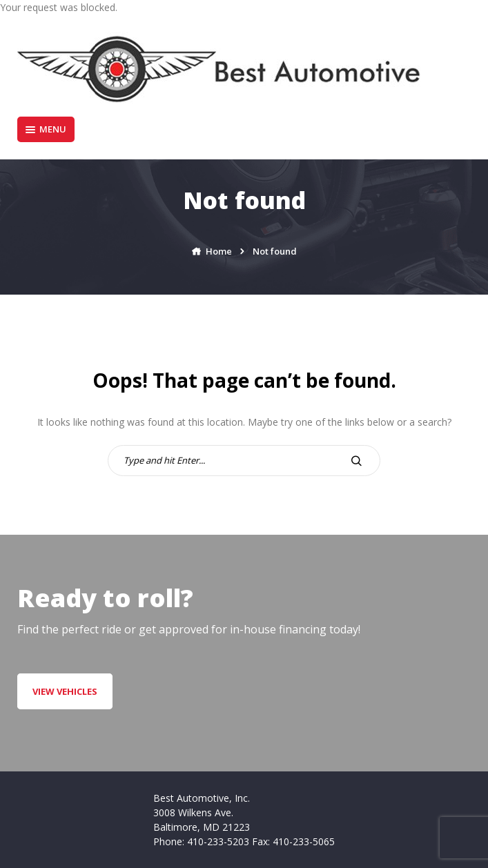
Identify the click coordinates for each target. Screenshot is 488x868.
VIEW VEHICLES (65, 691)
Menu (46, 129)
